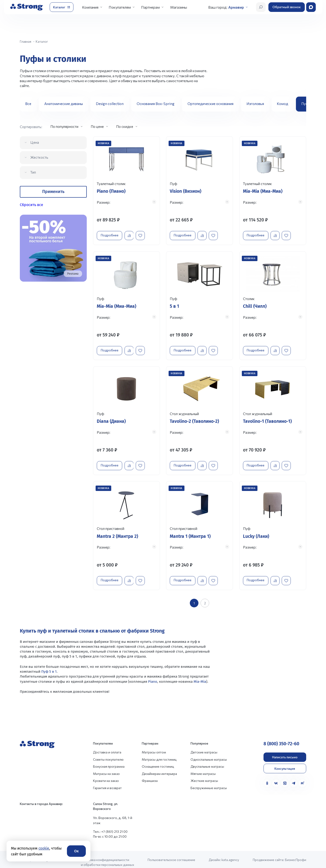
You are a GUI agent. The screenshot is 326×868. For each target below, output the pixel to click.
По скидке (125, 126)
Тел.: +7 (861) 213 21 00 (110, 826)
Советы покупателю (108, 754)
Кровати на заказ (106, 775)
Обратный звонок (287, 7)
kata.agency (230, 854)
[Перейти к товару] (127, 190)
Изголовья (255, 103)
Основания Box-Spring (156, 103)
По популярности (64, 126)
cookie (44, 848)
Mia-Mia (199, 676)
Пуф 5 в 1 (49, 666)
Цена (35, 142)
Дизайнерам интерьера (159, 768)
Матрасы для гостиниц (159, 754)
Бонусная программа (109, 761)
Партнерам (150, 7)
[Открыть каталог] (62, 7)
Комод (283, 103)
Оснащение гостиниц (158, 761)
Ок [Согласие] (76, 851)
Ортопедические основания (210, 103)
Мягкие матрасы (203, 768)
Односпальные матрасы (209, 754)
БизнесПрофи (296, 854)
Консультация (285, 763)
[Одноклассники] (267, 778)
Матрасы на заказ (106, 768)
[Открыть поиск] (261, 7)
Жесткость (39, 157)
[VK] (276, 778)
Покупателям (120, 7)
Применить (53, 192)
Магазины (179, 7)
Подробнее (111, 234)
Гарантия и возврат (107, 782)
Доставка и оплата (107, 747)
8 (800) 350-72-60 (281, 738)
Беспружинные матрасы (209, 782)
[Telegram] (294, 778)
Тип (33, 172)
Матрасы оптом (154, 747)
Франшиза (150, 775)
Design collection (110, 103)
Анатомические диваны (64, 103)
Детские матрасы (204, 747)
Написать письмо (285, 751)
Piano (153, 676)
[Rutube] (302, 778)
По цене (97, 126)
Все (28, 103)
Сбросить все (31, 205)
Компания (90, 7)
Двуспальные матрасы (207, 761)
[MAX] (285, 778)
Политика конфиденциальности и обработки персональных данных (108, 857)
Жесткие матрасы (204, 775)
